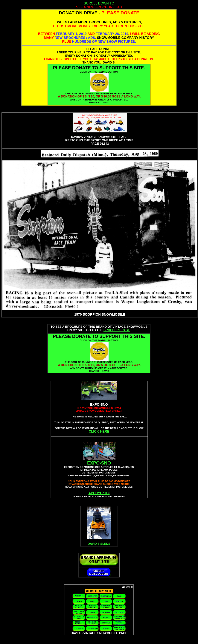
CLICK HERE (99, 431)
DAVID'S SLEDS (99, 544)
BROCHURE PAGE (117, 330)
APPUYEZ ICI (99, 493)
